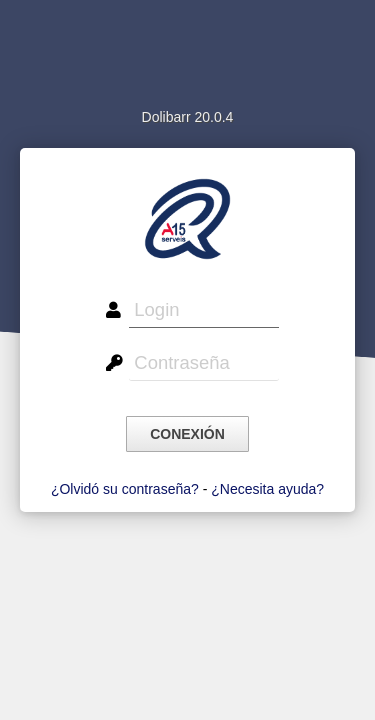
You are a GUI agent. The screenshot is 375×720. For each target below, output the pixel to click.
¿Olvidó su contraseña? (125, 489)
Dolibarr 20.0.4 (188, 117)
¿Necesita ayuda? (267, 489)
